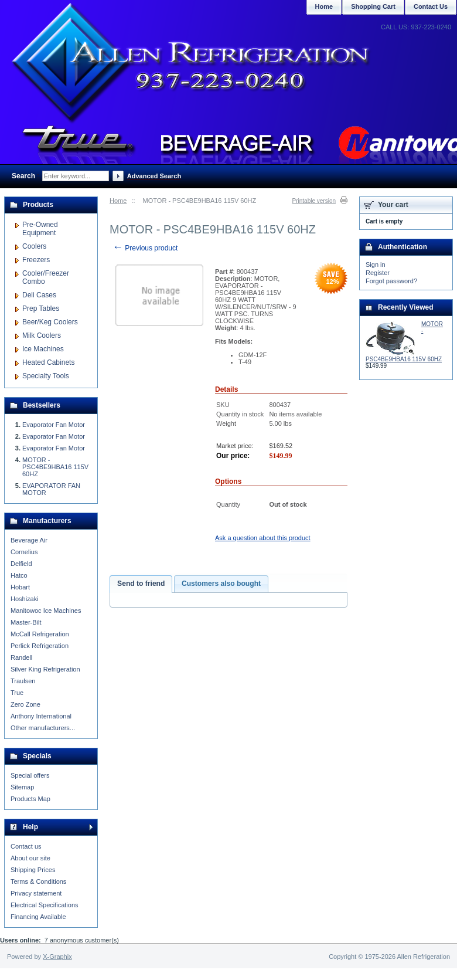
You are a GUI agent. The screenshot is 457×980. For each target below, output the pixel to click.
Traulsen (23, 681)
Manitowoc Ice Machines (46, 611)
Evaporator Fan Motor (54, 425)
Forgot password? (391, 281)
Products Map (30, 799)
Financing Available (38, 917)
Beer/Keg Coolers (50, 322)
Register (378, 273)
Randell (21, 657)
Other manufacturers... (43, 728)
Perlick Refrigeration (40, 646)
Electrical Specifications (45, 905)
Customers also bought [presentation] (221, 584)
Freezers (36, 260)
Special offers (30, 775)
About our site (30, 858)
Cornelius (24, 552)
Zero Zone (25, 704)
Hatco (19, 575)
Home (118, 201)
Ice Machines (43, 349)
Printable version (314, 201)
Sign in (376, 265)
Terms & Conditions (38, 881)
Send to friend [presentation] (141, 584)
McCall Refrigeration (40, 634)
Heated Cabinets (48, 362)
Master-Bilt (26, 622)
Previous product (145, 248)
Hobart (20, 587)
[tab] (141, 584)
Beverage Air (29, 540)
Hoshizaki (25, 599)
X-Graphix (57, 957)
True (17, 693)
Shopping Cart (373, 6)
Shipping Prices (33, 870)
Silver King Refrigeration (45, 669)
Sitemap (22, 787)
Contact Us (431, 6)
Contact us (26, 846)
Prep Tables (41, 308)
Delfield (21, 564)
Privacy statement (36, 893)
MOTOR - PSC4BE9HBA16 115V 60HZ (55, 467)
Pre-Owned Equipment (40, 229)
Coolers (34, 246)
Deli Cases (39, 295)
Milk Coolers (42, 335)
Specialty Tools (46, 376)
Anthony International (41, 716)
